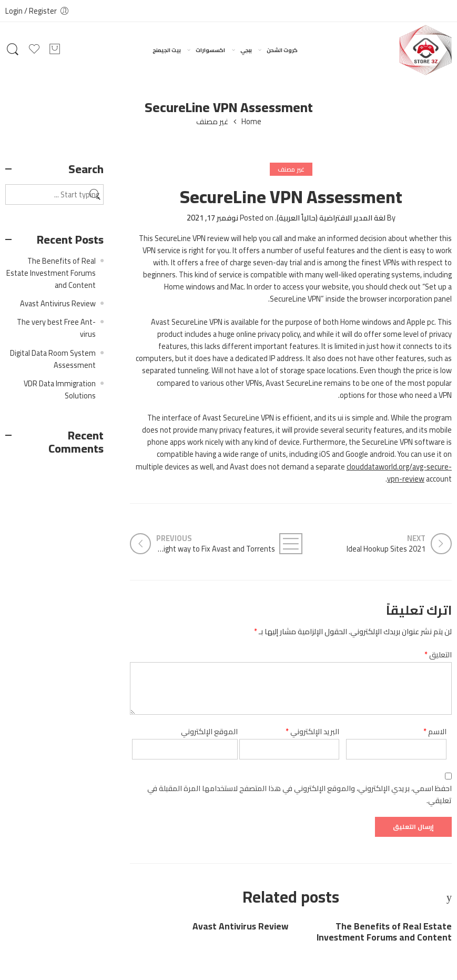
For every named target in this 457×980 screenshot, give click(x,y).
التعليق (438, 654)
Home (251, 122)
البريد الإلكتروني (312, 731)
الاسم (435, 731)
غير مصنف (212, 122)
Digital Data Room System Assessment (53, 359)
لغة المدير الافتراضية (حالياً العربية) (331, 218)
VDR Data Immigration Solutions (60, 389)
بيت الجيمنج (167, 50)
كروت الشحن (282, 50)
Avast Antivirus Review (240, 927)
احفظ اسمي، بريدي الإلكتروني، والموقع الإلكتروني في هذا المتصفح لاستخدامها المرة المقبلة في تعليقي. (299, 794)
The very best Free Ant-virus (56, 328)
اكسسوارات (210, 50)
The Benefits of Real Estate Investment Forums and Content (384, 932)
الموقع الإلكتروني (209, 731)
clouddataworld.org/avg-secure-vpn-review (399, 473)
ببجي (246, 50)
